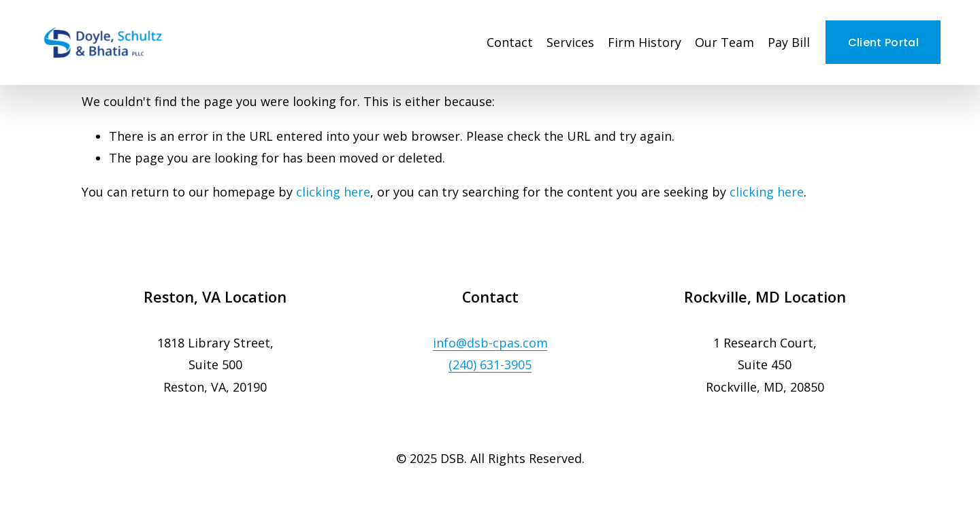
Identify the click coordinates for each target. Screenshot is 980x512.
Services (570, 42)
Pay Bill (789, 42)
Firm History (644, 42)
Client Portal (883, 42)
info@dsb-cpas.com (490, 343)
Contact (510, 42)
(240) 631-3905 (490, 364)
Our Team (724, 42)
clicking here (333, 192)
